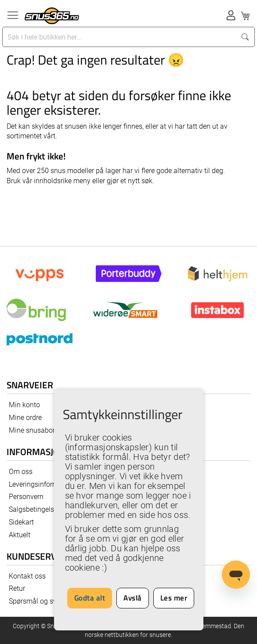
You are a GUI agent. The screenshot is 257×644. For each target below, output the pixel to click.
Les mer (174, 598)
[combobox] (120, 37)
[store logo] (52, 16)
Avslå (133, 598)
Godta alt (90, 598)
